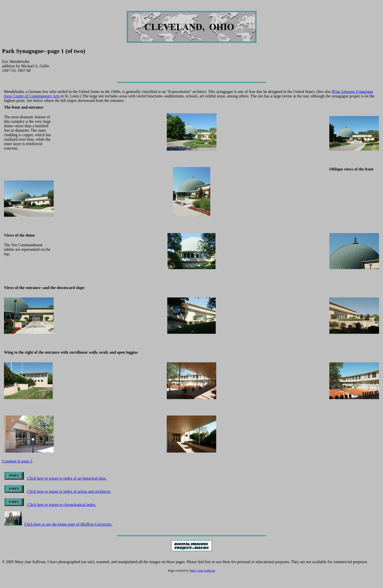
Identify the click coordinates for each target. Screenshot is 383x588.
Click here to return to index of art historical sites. (56, 478)
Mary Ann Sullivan (202, 570)
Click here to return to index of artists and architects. (58, 491)
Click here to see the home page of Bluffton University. (58, 524)
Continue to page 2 (17, 461)
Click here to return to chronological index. (50, 505)
